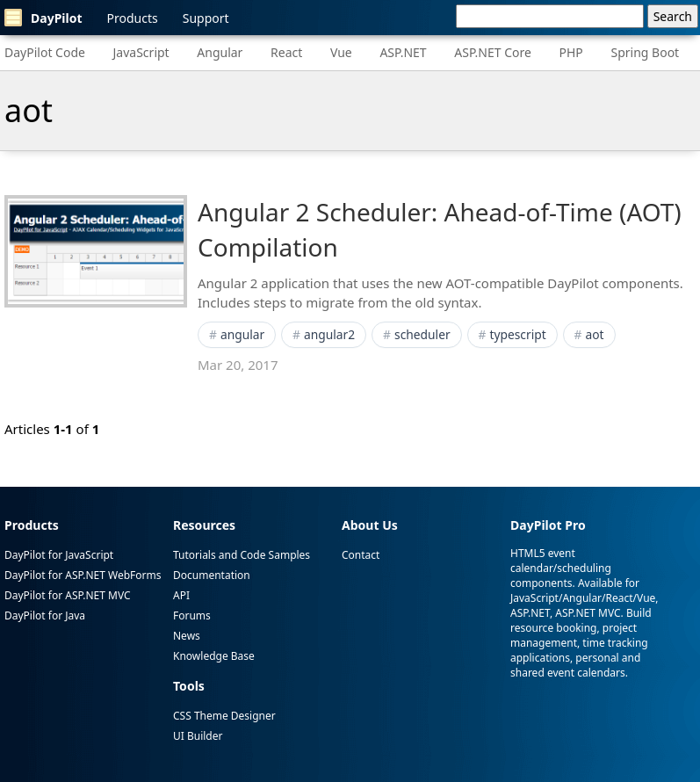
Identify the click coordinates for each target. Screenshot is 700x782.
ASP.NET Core (493, 52)
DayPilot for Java (45, 615)
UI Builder (198, 736)
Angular (220, 52)
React (286, 52)
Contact (361, 555)
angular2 (329, 334)
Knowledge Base (214, 656)
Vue (341, 52)
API (181, 595)
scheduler (422, 334)
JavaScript (141, 52)
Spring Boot (645, 52)
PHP (571, 52)
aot (595, 334)
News (187, 636)
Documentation (212, 575)
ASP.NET (403, 52)
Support (206, 18)
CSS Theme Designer (224, 716)
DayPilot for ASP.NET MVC (68, 595)
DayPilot (43, 18)
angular (242, 334)
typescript (517, 334)
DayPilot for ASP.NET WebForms (83, 575)
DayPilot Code (45, 52)
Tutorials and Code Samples (242, 555)
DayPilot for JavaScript (59, 555)
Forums (192, 615)
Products (133, 18)
